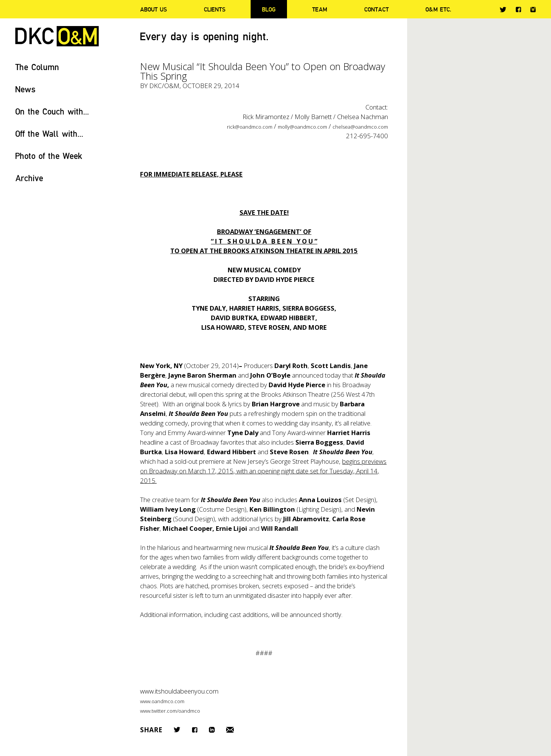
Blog (269, 9)
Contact (377, 9)
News (25, 89)
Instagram (533, 10)
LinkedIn (212, 730)
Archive (29, 178)
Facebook (518, 9)
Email (230, 730)
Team (320, 9)
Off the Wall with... (49, 133)
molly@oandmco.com (302, 127)
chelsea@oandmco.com (360, 127)
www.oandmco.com (162, 701)
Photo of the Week (49, 156)
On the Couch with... (52, 111)
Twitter (503, 10)
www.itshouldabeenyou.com (179, 691)
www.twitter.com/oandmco (170, 711)
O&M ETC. (439, 9)
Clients (215, 9)
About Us (153, 9)
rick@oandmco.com (250, 127)
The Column (37, 67)
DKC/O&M (57, 36)
